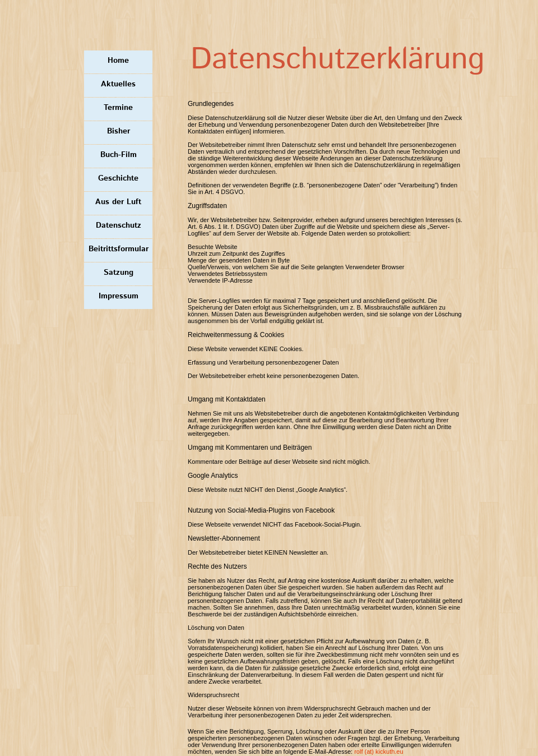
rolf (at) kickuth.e (377, 752)
